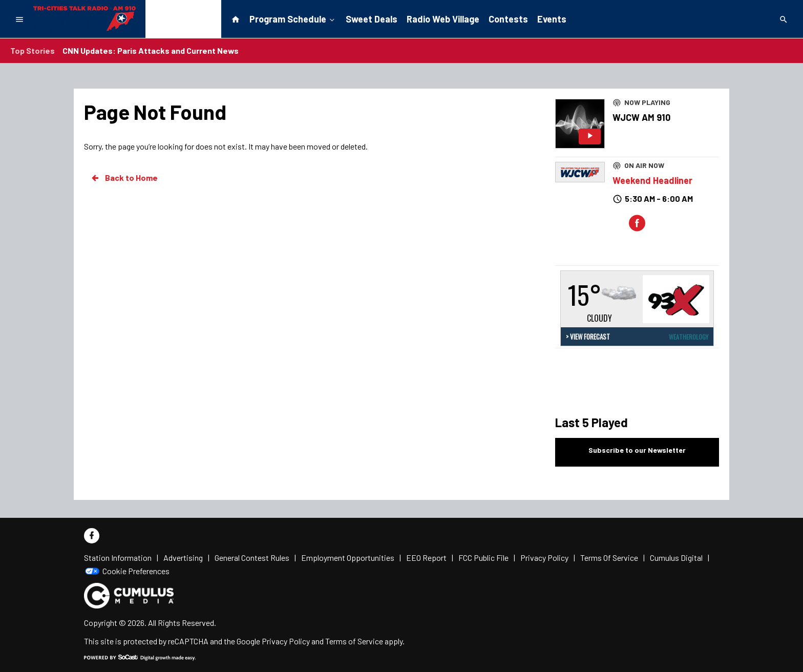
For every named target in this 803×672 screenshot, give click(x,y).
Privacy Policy (286, 641)
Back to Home (124, 178)
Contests (508, 19)
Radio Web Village (443, 19)
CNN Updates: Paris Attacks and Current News (151, 50)
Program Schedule (293, 18)
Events (552, 19)
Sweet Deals (372, 19)
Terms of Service (354, 641)
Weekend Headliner (652, 180)
